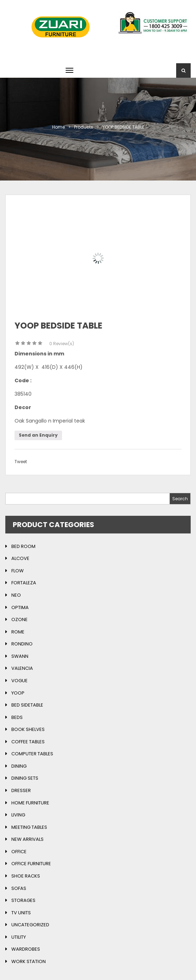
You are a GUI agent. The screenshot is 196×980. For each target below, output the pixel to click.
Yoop (18, 693)
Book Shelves (28, 729)
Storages (23, 900)
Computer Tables (32, 754)
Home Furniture (30, 803)
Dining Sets (25, 778)
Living (18, 815)
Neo (16, 595)
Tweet (21, 462)
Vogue (19, 681)
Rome (18, 632)
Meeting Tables (29, 827)
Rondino (22, 644)
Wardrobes (26, 949)
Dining (19, 766)
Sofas (19, 888)
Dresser (21, 790)
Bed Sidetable (27, 705)
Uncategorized (30, 925)
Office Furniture (31, 864)
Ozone (19, 619)
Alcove (20, 558)
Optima (20, 607)
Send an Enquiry (38, 435)
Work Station (29, 961)
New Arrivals (27, 839)
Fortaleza (24, 583)
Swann (20, 656)
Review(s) (62, 344)
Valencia (22, 668)
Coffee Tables (28, 742)
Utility (19, 937)
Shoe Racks (26, 876)
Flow (18, 571)
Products (84, 127)
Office (19, 852)
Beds (17, 717)
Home (58, 127)
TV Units (21, 913)
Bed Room (23, 546)
